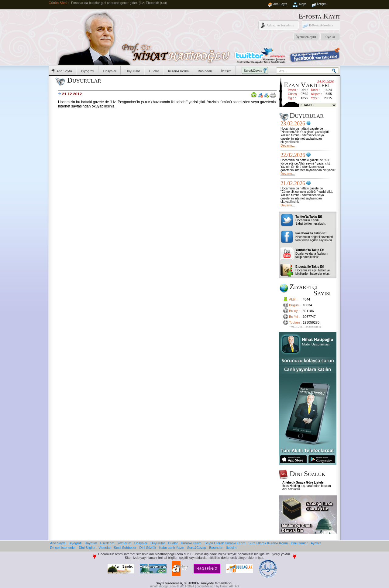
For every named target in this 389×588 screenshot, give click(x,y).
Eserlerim (107, 543)
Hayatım (91, 543)
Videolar (105, 548)
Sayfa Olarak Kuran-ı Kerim (225, 543)
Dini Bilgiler (87, 548)
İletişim (322, 4)
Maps (303, 4)
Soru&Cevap (197, 548)
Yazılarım (124, 543)
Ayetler (316, 543)
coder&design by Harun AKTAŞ (218, 586)
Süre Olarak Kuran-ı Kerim (268, 543)
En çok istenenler (63, 548)
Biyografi (88, 71)
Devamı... (288, 145)
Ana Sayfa (280, 4)
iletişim (232, 548)
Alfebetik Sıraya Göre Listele (303, 483)
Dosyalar (110, 71)
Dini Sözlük (148, 548)
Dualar (154, 71)
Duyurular (133, 71)
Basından (205, 71)
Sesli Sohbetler (125, 548)
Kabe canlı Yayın (172, 548)
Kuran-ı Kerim (178, 71)
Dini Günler (299, 543)
